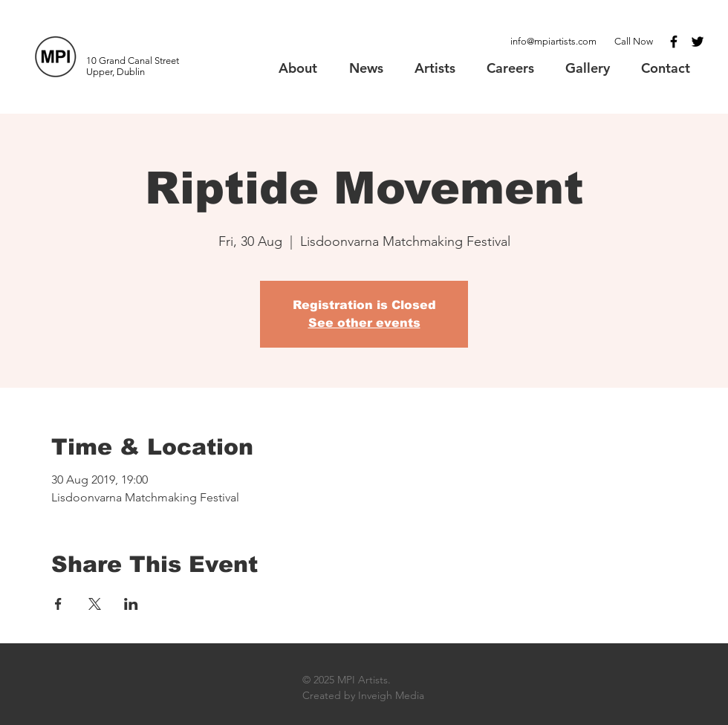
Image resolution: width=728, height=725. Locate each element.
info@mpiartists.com (553, 41)
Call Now (634, 41)
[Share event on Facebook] (58, 604)
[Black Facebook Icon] (674, 42)
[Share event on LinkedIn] (131, 604)
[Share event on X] (95, 604)
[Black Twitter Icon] (698, 42)
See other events (364, 323)
